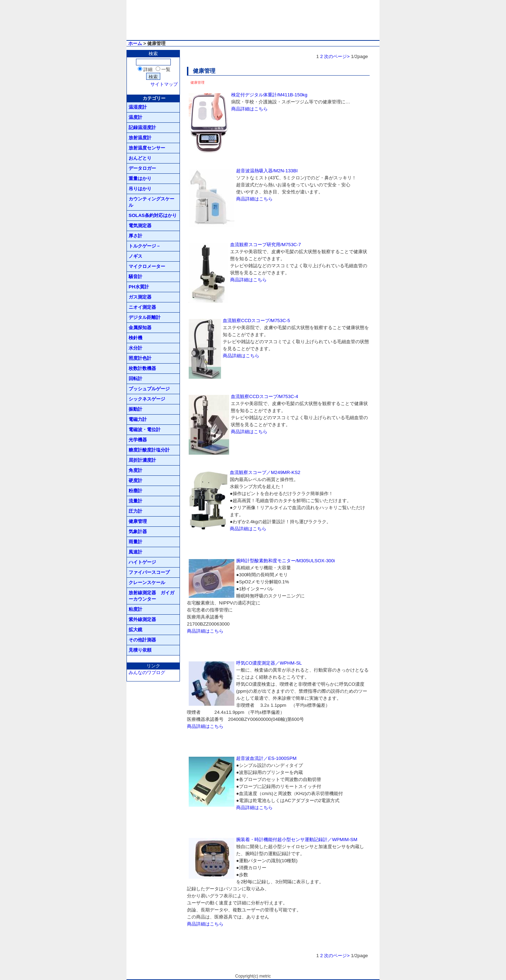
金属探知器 (140, 328)
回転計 (135, 379)
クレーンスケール (147, 582)
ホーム (135, 43)
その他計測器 (142, 640)
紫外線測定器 (142, 619)
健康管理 (138, 521)
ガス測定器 (140, 297)
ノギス (135, 256)
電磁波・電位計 (145, 430)
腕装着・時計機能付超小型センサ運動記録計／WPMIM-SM (297, 840)
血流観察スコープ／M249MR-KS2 (265, 472)
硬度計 (135, 481)
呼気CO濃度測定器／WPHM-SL (269, 663)
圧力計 (135, 511)
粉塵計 (135, 491)
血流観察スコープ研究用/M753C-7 (266, 245)
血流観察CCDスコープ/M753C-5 (256, 321)
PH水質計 (139, 287)
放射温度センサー (147, 148)
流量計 (135, 501)
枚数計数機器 (142, 368)
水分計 (135, 348)
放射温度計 (140, 138)
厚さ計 (135, 236)
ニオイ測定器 (142, 307)
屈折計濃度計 (142, 460)
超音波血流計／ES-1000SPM (266, 758)
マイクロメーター (147, 266)
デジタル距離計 (145, 317)
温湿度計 (138, 107)
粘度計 (135, 609)
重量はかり (140, 178)
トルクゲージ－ (145, 246)
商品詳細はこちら (249, 109)
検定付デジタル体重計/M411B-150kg (269, 95)
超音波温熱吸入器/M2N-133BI (267, 171)
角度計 (135, 470)
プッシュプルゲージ (149, 389)
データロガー (142, 168)
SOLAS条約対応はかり (153, 215)
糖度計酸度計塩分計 (149, 450)
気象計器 (138, 531)
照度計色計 (140, 358)
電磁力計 (138, 419)
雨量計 (135, 542)
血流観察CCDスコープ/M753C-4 (264, 396)
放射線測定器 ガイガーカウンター (151, 596)
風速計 (135, 552)
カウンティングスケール (151, 202)
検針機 (135, 338)
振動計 (135, 409)
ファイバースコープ (149, 572)
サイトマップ (164, 84)
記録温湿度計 (142, 127)
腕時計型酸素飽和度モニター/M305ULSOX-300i (286, 561)
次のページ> (337, 56)
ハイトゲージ (142, 562)
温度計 (135, 117)
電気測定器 (140, 226)
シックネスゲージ (147, 399)
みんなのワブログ (147, 672)
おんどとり (140, 158)
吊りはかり (140, 189)
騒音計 (135, 277)
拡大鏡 (135, 630)
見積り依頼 (140, 650)
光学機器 (138, 440)
